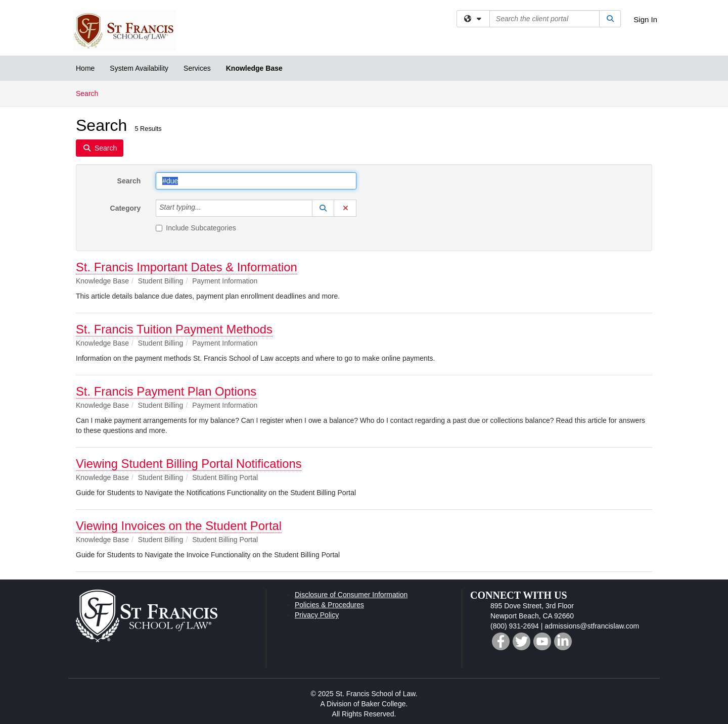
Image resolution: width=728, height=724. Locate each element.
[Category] (207, 208)
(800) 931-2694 (515, 626)
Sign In (645, 19)
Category (126, 208)
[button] (323, 208)
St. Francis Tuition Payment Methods (174, 329)
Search (91, 93)
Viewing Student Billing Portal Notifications (189, 464)
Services (197, 68)
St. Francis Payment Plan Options (166, 391)
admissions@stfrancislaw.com (592, 626)
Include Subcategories (196, 228)
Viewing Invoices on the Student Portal (179, 526)
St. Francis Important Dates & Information (187, 267)
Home (85, 68)
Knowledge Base (254, 68)
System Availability (139, 68)
